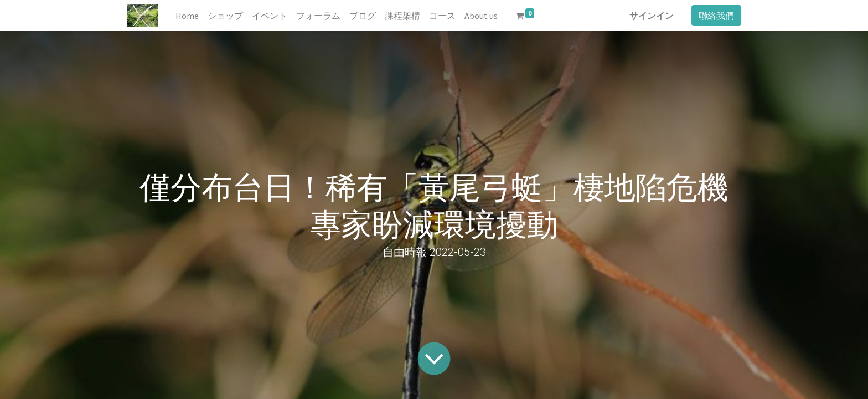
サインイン (652, 16)
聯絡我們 (716, 16)
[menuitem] (187, 16)
